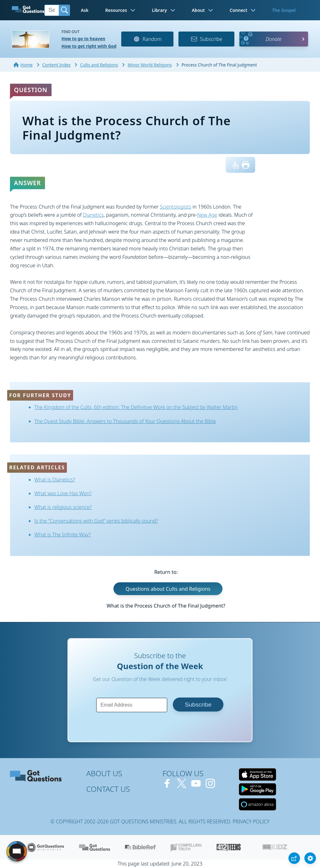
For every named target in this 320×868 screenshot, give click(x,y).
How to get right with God (89, 46)
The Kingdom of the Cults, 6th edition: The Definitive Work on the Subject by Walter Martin (136, 407)
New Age (207, 215)
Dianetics (93, 215)
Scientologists (176, 207)
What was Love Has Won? (63, 493)
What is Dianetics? (55, 480)
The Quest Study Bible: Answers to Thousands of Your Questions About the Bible (125, 421)
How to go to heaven (83, 39)
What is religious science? (63, 507)
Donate (274, 39)
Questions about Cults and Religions (168, 589)
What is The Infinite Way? (62, 535)
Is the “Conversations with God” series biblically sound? (96, 521)
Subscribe (206, 39)
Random (147, 39)
